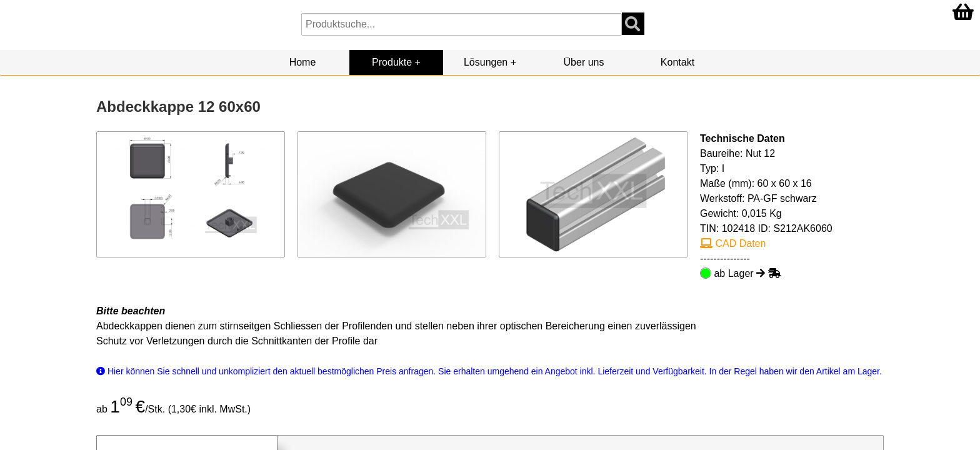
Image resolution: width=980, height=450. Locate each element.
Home (303, 62)
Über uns (584, 62)
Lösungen (486, 62)
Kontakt (677, 62)
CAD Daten (733, 243)
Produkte (392, 62)
